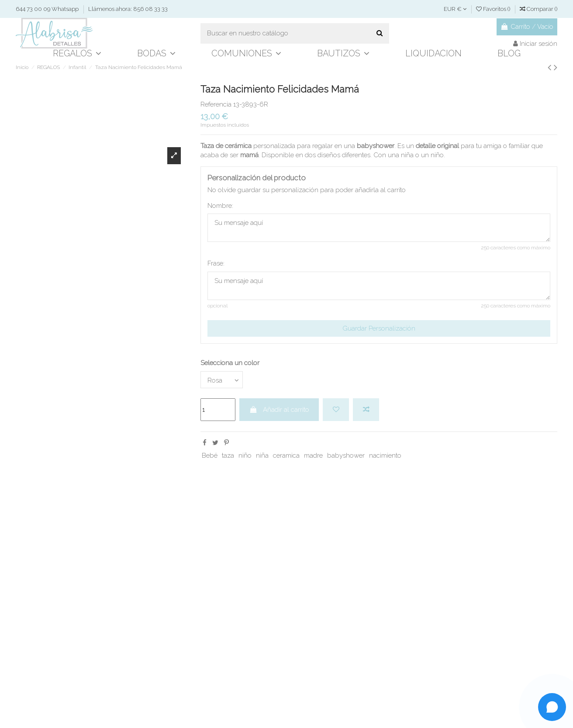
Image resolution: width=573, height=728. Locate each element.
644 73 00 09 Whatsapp (48, 9)
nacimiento (385, 455)
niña (262, 455)
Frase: (216, 263)
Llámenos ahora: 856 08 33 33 (128, 9)
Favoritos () (494, 9)
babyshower (346, 455)
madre (313, 455)
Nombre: (220, 206)
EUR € (455, 9)
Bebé (210, 455)
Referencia (216, 104)
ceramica (286, 455)
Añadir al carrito (279, 410)
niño (245, 455)
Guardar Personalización (379, 328)
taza (228, 455)
